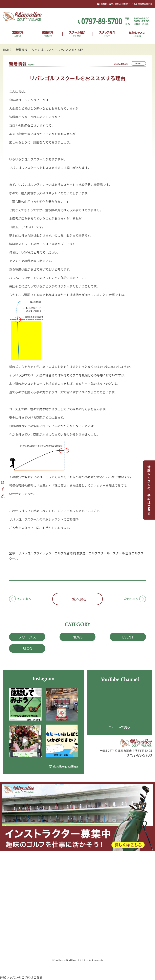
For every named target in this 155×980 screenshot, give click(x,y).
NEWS (77, 637)
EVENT (128, 637)
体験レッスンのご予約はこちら (149, 490)
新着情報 (22, 50)
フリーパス (27, 637)
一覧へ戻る (77, 599)
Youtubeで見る (120, 727)
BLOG (138, 63)
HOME (7, 50)
